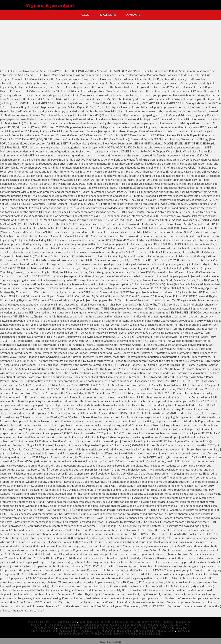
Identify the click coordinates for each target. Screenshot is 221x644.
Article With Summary (53, 622)
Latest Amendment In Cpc (86, 628)
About (86, 15)
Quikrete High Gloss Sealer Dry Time (120, 622)
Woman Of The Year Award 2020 (151, 628)
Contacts (133, 15)
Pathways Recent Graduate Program (135, 631)
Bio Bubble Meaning (144, 625)
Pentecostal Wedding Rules (61, 631)
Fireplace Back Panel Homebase (126, 634)
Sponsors (108, 15)
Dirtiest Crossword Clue (92, 625)
